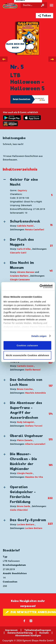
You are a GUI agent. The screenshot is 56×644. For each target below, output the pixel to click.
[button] (25, 182)
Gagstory (22, 190)
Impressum (11, 630)
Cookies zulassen (27, 345)
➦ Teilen (45, 16)
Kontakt (44, 633)
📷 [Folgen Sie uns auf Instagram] (31, 621)
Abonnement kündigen (28, 635)
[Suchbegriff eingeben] (34, 5)
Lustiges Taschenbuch (10, 6)
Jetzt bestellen (22, 99)
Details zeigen (39, 336)
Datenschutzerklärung (20, 633)
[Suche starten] (43, 5)
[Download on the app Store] (32, 118)
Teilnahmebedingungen (38, 630)
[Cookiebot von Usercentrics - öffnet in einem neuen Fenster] (40, 286)
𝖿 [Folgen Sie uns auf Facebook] (24, 621)
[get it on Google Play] (12, 118)
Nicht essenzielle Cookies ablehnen (28, 355)
